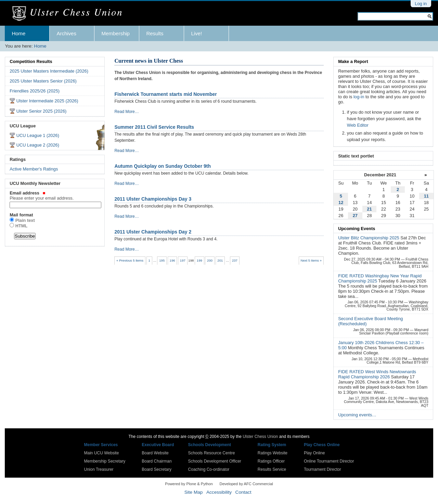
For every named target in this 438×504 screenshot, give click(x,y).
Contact (243, 492)
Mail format (21, 215)
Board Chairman (157, 461)
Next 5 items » (311, 260)
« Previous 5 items (130, 260)
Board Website (155, 453)
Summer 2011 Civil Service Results (154, 127)
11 (426, 196)
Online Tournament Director (329, 461)
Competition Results (31, 61)
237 (235, 260)
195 (162, 260)
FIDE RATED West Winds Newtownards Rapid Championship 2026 (377, 374)
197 (183, 260)
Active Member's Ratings (34, 169)
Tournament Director (323, 469)
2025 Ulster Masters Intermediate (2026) (49, 71)
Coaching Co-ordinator (209, 469)
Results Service (272, 469)
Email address (55, 196)
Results (155, 33)
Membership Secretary (105, 461)
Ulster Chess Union (260, 437)
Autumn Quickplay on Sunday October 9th (163, 166)
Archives (66, 33)
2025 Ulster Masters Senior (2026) (43, 81)
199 (199, 260)
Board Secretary (157, 469)
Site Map (194, 492)
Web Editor (358, 125)
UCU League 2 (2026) (38, 145)
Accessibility (219, 492)
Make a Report (353, 61)
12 (341, 203)
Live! (196, 33)
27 (355, 216)
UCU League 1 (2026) (38, 135)
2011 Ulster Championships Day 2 (153, 232)
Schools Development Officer (215, 461)
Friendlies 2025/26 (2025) (35, 91)
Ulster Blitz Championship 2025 (369, 238)
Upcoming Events (357, 229)
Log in (421, 4)
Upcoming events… (357, 415)
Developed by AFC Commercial (246, 484)
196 (172, 260)
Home (18, 33)
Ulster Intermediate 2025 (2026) (47, 101)
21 (369, 209)
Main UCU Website (102, 453)
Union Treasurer (99, 469)
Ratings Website (273, 453)
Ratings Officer (271, 461)
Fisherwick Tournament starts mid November (165, 94)
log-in (359, 97)
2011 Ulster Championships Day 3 (153, 199)
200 (210, 260)
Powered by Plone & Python (189, 484)
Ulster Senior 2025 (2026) (42, 111)
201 (220, 260)
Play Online (314, 453)
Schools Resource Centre (212, 453)
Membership (115, 33)
